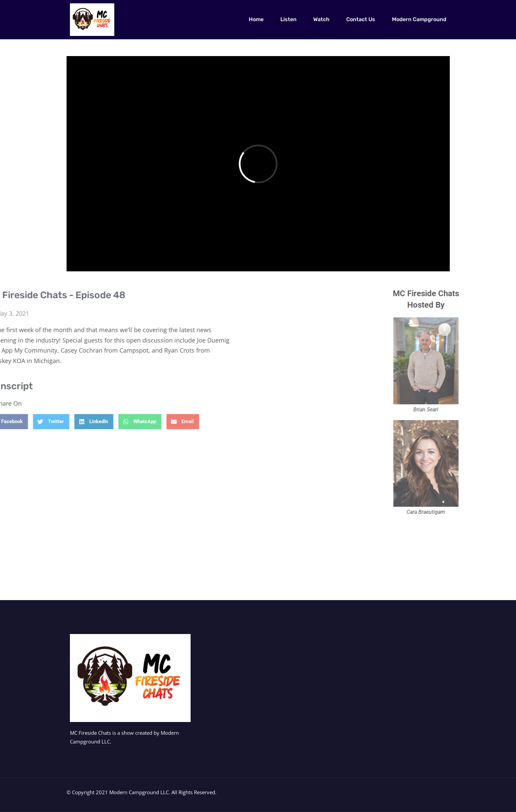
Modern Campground (419, 19)
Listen (288, 19)
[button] (49, 422)
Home (256, 19)
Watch (321, 19)
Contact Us (361, 19)
